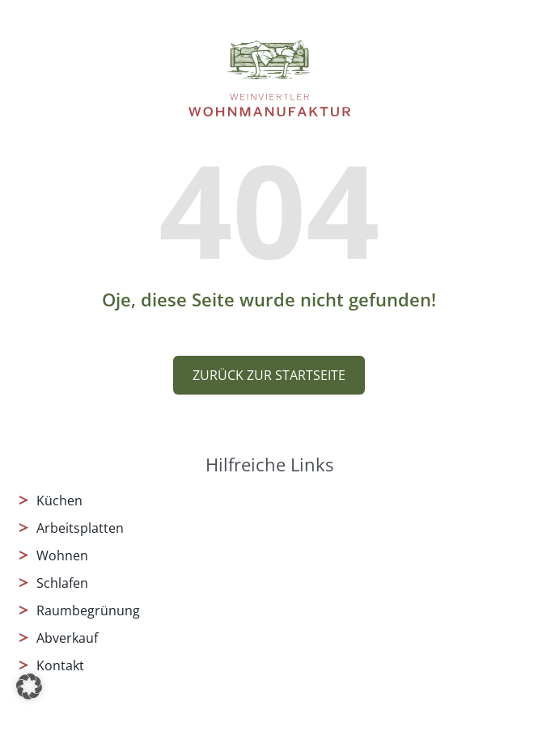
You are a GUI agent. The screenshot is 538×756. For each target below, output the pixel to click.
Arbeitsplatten (80, 528)
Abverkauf (67, 638)
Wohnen (62, 555)
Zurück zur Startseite (269, 375)
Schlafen (62, 583)
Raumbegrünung (88, 610)
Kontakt (60, 665)
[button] (29, 686)
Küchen (59, 500)
